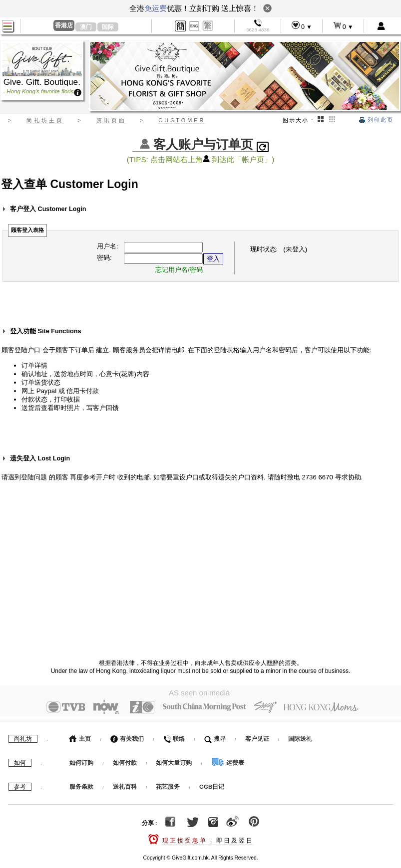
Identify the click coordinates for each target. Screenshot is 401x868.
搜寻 (215, 737)
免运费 (156, 8)
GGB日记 (212, 785)
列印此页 (376, 120)
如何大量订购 (175, 761)
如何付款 (126, 761)
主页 (80, 737)
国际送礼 (300, 737)
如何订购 (81, 761)
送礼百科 (125, 785)
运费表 (228, 761)
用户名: (108, 246)
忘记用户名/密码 (179, 270)
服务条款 (81, 785)
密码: (104, 258)
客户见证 (257, 737)
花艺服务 (168, 785)
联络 (174, 737)
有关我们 (127, 737)
